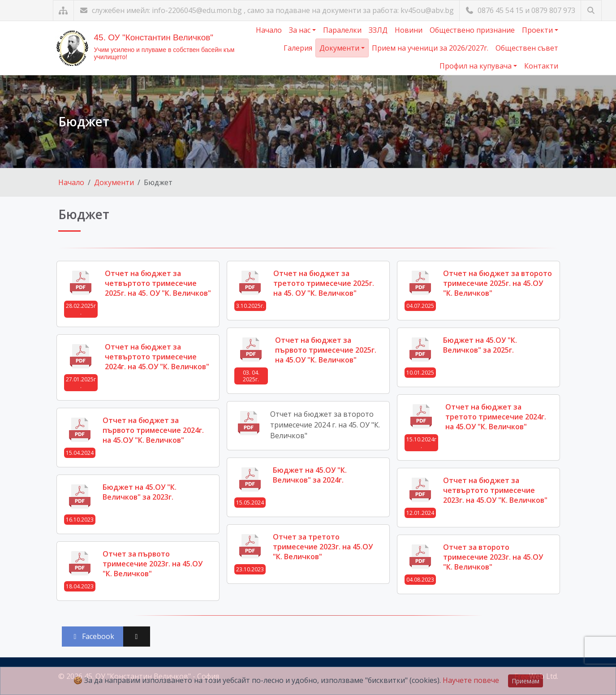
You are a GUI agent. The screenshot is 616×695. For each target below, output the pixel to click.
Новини (409, 30)
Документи (340, 48)
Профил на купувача (476, 66)
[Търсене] (591, 11)
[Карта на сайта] (63, 11)
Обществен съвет (527, 48)
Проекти (538, 30)
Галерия (298, 48)
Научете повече (471, 680)
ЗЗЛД (378, 30)
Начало (269, 30)
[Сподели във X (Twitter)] (137, 637)
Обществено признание (472, 30)
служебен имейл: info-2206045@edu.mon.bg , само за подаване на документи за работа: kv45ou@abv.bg (267, 10)
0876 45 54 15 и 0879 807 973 (520, 10)
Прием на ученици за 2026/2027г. (430, 48)
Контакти (541, 66)
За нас (301, 30)
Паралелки (342, 30)
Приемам (526, 681)
